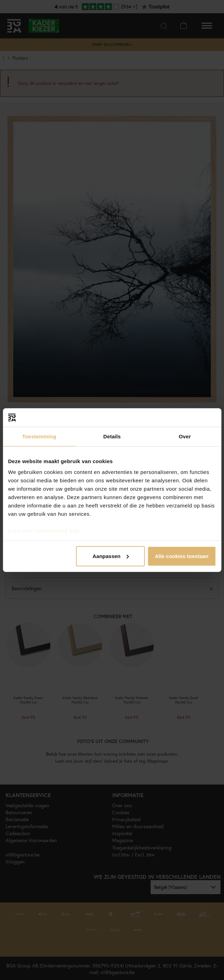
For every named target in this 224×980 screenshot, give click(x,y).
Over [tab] (185, 436)
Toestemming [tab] (39, 436)
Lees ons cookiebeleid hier (44, 531)
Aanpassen (111, 556)
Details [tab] (112, 436)
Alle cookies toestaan (182, 556)
